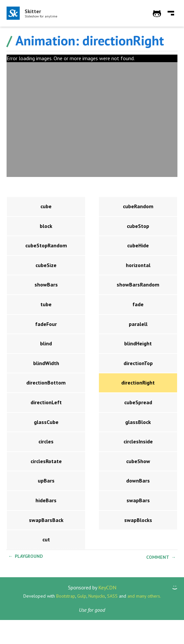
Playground (29, 556)
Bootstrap (66, 596)
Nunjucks (97, 596)
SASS (112, 596)
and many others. (144, 596)
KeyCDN (107, 587)
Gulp (82, 596)
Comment (158, 557)
